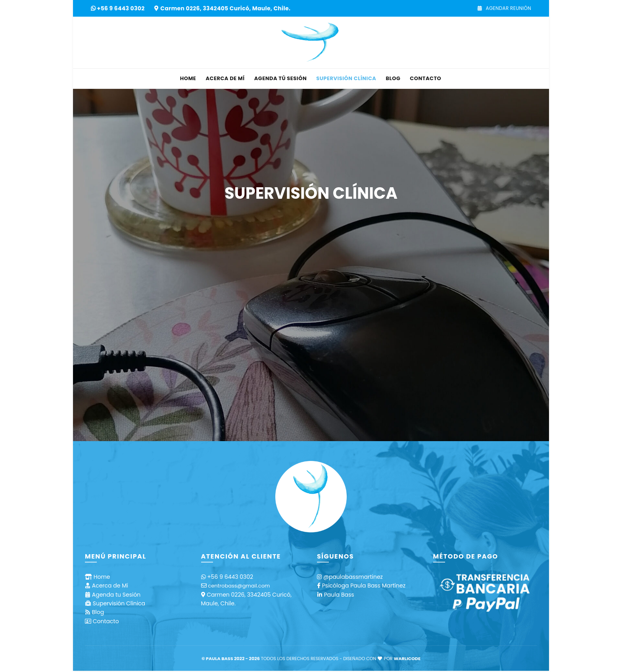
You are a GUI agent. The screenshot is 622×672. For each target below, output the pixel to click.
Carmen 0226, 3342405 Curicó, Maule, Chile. (225, 8)
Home (188, 78)
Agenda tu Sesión (116, 595)
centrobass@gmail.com (239, 586)
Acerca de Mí (225, 78)
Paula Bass (339, 595)
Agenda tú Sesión (281, 78)
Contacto (425, 78)
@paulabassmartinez (353, 577)
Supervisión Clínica (346, 78)
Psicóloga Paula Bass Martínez (364, 586)
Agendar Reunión (504, 8)
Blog (393, 78)
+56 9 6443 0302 (122, 8)
